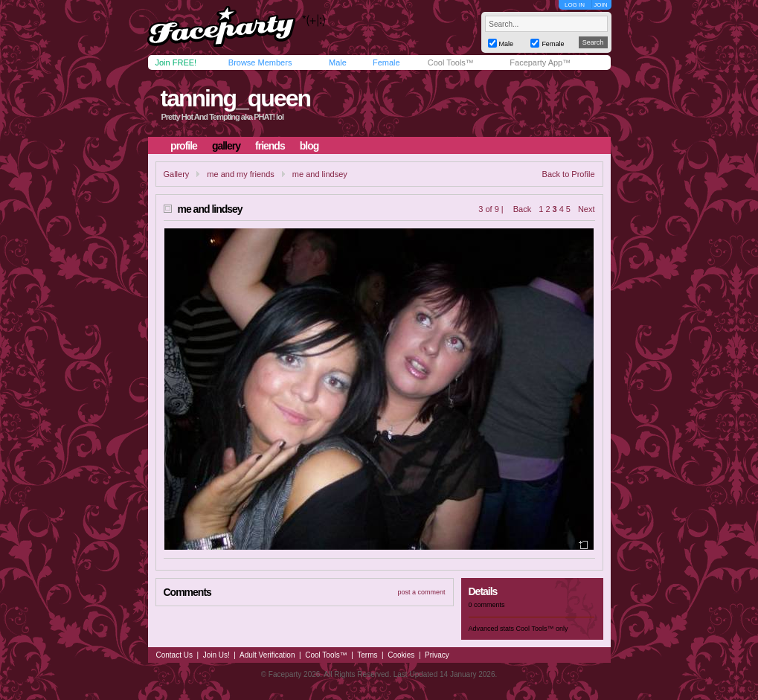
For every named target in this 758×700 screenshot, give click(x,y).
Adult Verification (267, 655)
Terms (367, 655)
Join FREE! (176, 62)
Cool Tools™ (451, 62)
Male (338, 62)
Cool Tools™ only (542, 629)
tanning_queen (235, 98)
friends (270, 146)
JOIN (600, 5)
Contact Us (174, 655)
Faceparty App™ (540, 62)
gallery (226, 146)
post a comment (421, 592)
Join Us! (216, 655)
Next (587, 209)
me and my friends (240, 174)
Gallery (177, 174)
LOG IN (575, 5)
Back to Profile (569, 174)
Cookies (401, 655)
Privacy (437, 655)
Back (522, 209)
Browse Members (260, 62)
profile (184, 146)
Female (386, 62)
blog (309, 146)
